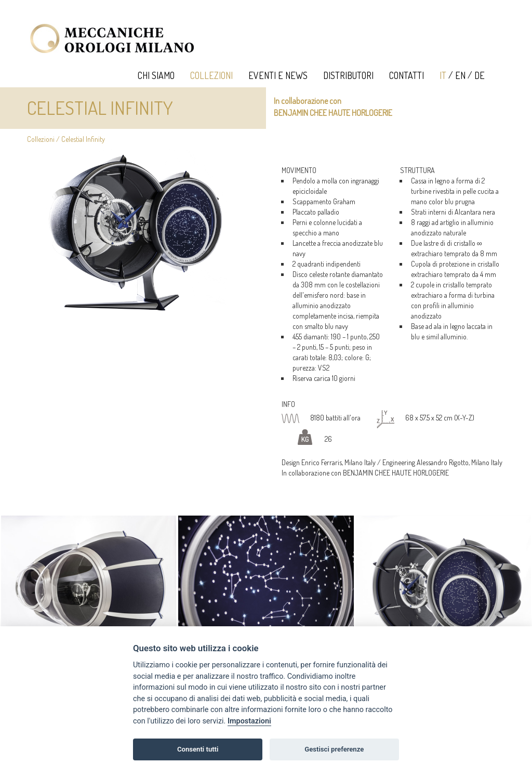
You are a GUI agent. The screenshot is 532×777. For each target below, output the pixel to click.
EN (460, 75)
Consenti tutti (198, 749)
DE (480, 75)
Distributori (348, 75)
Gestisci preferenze (334, 749)
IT (443, 75)
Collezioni (211, 75)
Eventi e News (278, 75)
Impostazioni (249, 721)
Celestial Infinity (83, 139)
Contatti (407, 75)
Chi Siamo (156, 75)
